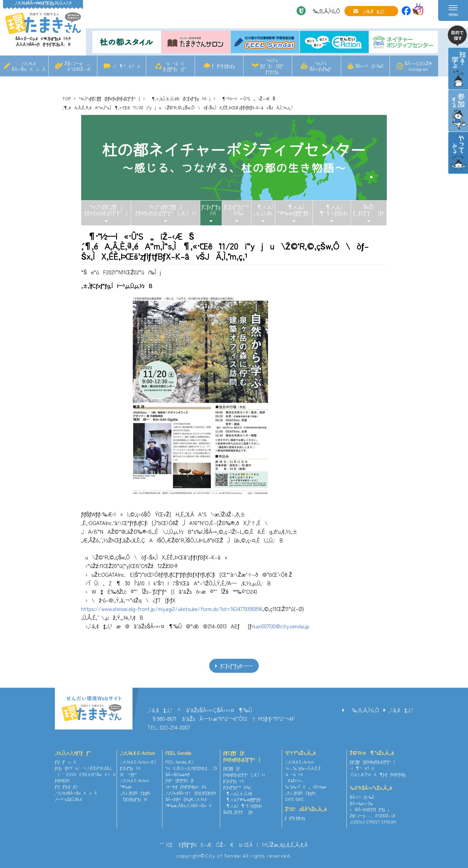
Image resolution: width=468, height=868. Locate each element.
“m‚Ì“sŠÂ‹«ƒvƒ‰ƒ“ (321, 66)
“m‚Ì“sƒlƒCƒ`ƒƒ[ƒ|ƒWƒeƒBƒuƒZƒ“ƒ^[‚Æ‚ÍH (166, 210)
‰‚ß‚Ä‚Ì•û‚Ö (324, 11)
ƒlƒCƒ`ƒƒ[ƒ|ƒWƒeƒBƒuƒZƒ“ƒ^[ (242, 756)
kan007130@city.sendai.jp (281, 626)
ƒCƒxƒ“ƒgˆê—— (237, 666)
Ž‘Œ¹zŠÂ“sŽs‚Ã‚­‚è (306, 809)
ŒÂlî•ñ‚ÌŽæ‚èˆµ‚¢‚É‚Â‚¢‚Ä (276, 844)
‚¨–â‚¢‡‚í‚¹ (374, 11)
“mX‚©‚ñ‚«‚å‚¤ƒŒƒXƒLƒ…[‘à (191, 768)
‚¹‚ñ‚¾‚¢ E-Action (137, 753)
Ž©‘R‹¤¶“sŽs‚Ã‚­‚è (372, 753)
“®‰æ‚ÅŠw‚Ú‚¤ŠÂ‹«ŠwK (188, 805)
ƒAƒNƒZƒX (62, 780)
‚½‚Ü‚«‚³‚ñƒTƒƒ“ (73, 753)
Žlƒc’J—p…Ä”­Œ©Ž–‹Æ (77, 66)
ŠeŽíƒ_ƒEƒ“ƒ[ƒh (369, 210)
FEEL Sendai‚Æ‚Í (179, 762)
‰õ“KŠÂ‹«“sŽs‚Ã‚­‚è (371, 788)
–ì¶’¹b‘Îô (126, 66)
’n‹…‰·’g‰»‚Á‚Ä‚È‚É (303, 768)
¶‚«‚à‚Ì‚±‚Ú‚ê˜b (263, 210)
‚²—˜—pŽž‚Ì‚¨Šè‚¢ (68, 799)
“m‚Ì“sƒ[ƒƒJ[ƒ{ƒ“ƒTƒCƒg (272, 66)
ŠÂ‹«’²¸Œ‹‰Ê (370, 66)
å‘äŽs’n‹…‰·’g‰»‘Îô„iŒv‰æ (306, 784)
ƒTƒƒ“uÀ (65, 762)
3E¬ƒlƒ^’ (129, 774)
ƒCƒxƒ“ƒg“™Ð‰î (237, 210)
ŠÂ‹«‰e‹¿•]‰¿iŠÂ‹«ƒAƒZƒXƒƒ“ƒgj (369, 807)
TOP (67, 99)
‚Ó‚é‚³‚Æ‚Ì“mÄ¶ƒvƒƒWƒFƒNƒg (378, 774)
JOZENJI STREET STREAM (373, 822)
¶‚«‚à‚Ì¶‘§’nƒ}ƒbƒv (331, 210)
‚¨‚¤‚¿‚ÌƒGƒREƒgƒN (135, 793)
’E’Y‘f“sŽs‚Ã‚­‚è (300, 753)
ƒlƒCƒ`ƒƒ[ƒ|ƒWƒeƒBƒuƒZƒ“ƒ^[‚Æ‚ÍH (244, 772)
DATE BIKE (294, 799)
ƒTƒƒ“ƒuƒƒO (66, 787)
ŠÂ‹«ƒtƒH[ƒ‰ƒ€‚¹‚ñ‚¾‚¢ (186, 799)
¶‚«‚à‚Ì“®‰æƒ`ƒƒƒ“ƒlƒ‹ (294, 210)
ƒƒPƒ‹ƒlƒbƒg (223, 66)
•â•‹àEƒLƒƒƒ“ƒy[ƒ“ (175, 66)
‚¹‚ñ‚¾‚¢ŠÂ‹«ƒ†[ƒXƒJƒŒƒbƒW (191, 793)
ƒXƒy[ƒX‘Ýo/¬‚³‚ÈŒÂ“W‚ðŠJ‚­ (84, 768)
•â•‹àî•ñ (294, 774)
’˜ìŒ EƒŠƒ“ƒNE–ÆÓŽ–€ (197, 844)
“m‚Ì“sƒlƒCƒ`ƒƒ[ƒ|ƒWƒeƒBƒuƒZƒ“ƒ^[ (109, 99)
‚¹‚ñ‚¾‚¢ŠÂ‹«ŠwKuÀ (29, 66)
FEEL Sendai (178, 753)
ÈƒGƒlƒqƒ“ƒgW (134, 799)
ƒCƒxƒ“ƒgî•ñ (211, 210)
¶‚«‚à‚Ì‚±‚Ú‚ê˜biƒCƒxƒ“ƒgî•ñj (179, 99)
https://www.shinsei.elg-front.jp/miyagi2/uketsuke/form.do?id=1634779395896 (172, 609)
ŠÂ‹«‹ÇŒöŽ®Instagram (418, 66)
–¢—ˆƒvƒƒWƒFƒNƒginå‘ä (186, 787)
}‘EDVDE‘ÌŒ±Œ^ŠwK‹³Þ (85, 774)
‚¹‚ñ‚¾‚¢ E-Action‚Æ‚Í (138, 762)
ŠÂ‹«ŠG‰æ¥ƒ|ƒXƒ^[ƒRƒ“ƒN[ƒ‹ (180, 778)
